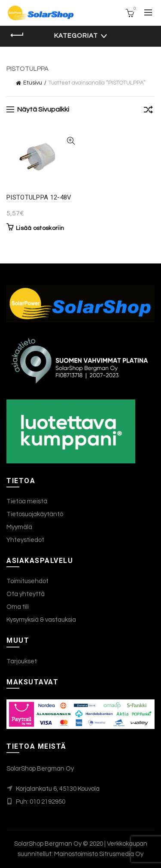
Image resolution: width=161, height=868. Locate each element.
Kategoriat (76, 36)
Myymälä (19, 527)
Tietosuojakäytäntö (35, 514)
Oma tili (18, 607)
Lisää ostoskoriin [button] (40, 228)
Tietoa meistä (27, 501)
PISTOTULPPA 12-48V (39, 197)
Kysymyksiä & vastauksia (41, 620)
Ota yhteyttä (26, 594)
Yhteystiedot (25, 540)
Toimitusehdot (27, 581)
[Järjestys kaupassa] (148, 111)
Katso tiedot (71, 141)
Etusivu (33, 83)
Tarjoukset (22, 661)
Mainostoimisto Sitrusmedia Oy (99, 854)
